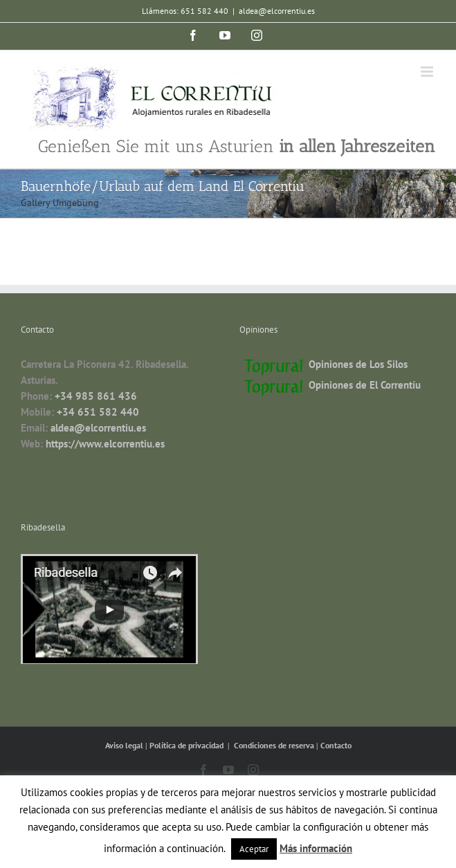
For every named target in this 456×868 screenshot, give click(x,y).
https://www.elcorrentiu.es (105, 444)
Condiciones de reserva (274, 745)
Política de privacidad (188, 745)
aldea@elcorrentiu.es (277, 11)
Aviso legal (125, 745)
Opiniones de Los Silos (358, 364)
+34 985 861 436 (96, 396)
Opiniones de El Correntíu (365, 385)
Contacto (336, 745)
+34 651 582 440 (98, 412)
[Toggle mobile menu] (428, 72)
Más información (316, 848)
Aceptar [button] (254, 849)
